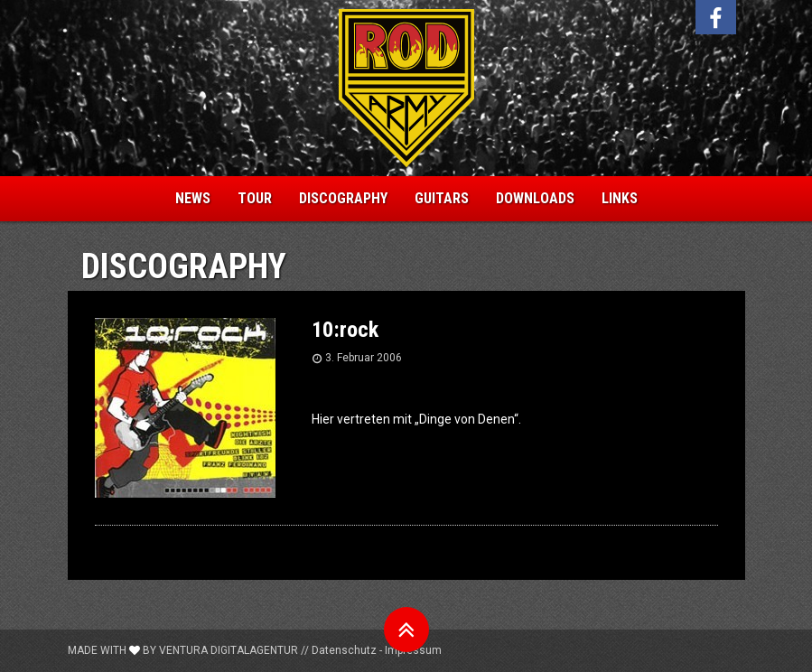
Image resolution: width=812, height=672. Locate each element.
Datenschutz (344, 650)
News (193, 198)
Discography (343, 198)
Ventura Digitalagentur (229, 650)
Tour (255, 198)
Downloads (535, 198)
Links (620, 198)
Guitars (442, 198)
